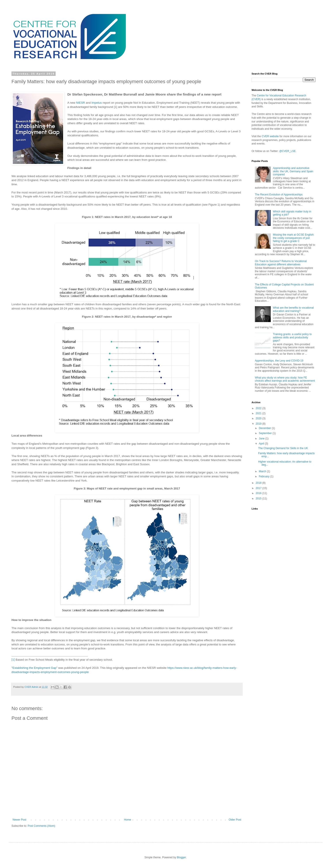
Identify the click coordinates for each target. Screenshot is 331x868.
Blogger (181, 857)
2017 (259, 488)
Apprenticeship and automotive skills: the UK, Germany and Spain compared (293, 171)
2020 (259, 418)
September (266, 433)
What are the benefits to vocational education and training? (293, 309)
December (265, 428)
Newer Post (19, 820)
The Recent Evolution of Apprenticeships (279, 195)
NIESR (81, 103)
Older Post (235, 820)
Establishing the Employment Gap (35, 668)
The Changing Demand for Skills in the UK (283, 448)
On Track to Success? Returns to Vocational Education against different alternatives (281, 263)
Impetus (97, 103)
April (262, 444)
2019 (259, 424)
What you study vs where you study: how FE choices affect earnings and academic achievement (285, 379)
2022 (259, 408)
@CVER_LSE (287, 151)
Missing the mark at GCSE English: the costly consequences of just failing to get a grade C (294, 238)
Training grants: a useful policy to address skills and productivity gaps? (292, 337)
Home (128, 820)
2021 (259, 413)
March (263, 471)
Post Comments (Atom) (41, 826)
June (262, 439)
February (264, 476)
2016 (259, 493)
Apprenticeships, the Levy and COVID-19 (279, 361)
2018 (259, 483)
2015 (259, 499)
